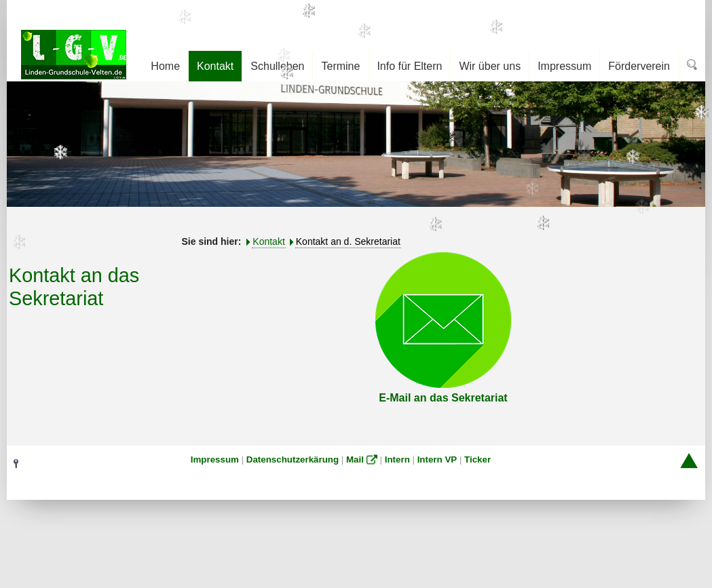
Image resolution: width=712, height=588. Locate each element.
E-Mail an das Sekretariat (443, 398)
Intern (397, 459)
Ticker (477, 459)
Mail (355, 459)
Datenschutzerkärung (293, 459)
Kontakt (268, 241)
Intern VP (437, 459)
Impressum (215, 459)
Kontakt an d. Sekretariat (348, 241)
